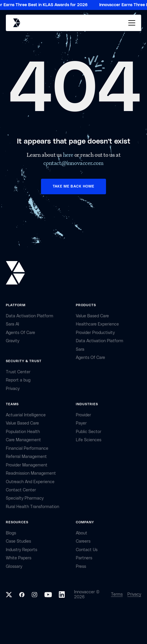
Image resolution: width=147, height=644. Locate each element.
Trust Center (18, 372)
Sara (80, 349)
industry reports (22, 550)
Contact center (21, 490)
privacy (13, 389)
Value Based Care (92, 316)
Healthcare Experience (97, 324)
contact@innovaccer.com (73, 163)
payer (81, 423)
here (69, 155)
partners (84, 558)
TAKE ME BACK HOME (73, 186)
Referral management (26, 457)
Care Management (23, 440)
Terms (117, 594)
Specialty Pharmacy (25, 498)
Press (81, 567)
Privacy (134, 594)
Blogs (11, 533)
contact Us (87, 550)
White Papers (19, 558)
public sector (89, 432)
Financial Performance (27, 448)
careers (83, 541)
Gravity (13, 341)
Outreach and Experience (30, 482)
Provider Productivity (95, 333)
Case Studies (18, 541)
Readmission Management (31, 473)
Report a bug (18, 380)
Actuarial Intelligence (26, 415)
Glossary (14, 567)
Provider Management (27, 465)
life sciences (89, 440)
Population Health (23, 432)
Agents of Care (20, 333)
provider (83, 415)
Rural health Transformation (33, 507)
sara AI (12, 324)
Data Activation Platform (30, 316)
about (82, 533)
